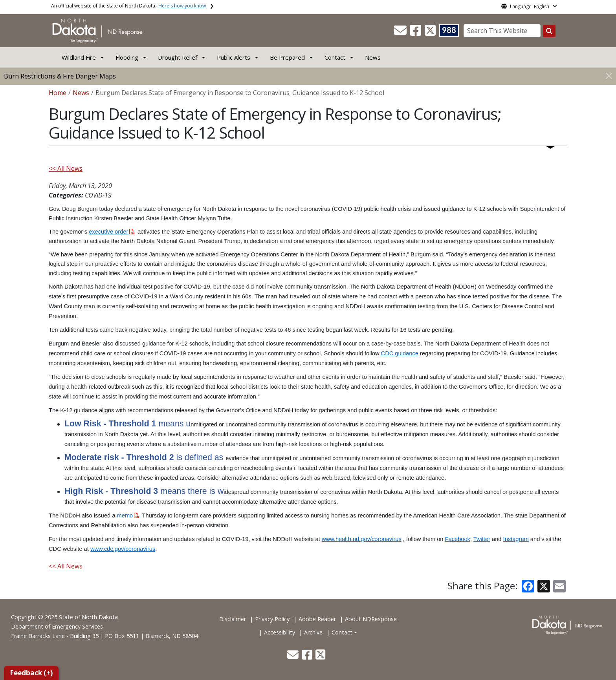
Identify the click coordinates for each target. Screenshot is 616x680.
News (373, 57)
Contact (342, 632)
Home (58, 93)
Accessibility (280, 632)
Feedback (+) (31, 673)
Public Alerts (234, 57)
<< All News (66, 168)
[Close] (609, 76)
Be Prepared (287, 57)
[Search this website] (549, 31)
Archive (313, 632)
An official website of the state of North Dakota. (128, 6)
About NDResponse (371, 619)
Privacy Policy (272, 619)
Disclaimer (233, 619)
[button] (401, 33)
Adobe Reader (317, 619)
